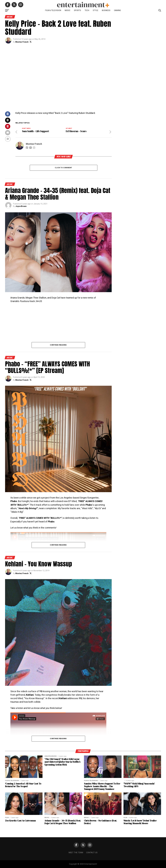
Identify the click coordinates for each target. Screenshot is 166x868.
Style (96, 10)
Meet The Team (76, 853)
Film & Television (53, 10)
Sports (77, 10)
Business (106, 10)
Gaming (117, 10)
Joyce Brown (21, 206)
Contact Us (92, 853)
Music (68, 10)
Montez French (22, 42)
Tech (87, 10)
